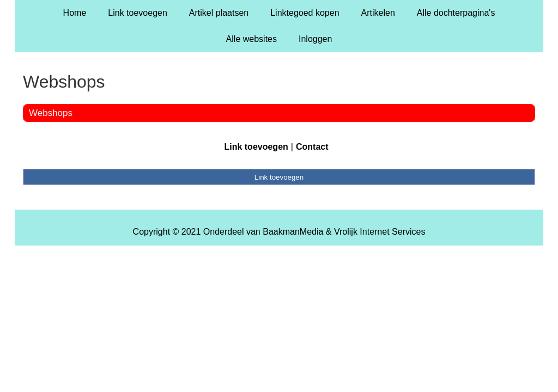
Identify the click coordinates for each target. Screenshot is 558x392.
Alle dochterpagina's (456, 13)
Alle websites (251, 39)
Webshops (51, 113)
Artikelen (378, 13)
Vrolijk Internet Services (380, 232)
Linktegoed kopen (305, 13)
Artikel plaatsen (219, 13)
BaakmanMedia (293, 232)
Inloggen (315, 39)
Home (75, 13)
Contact (312, 147)
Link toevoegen (138, 13)
